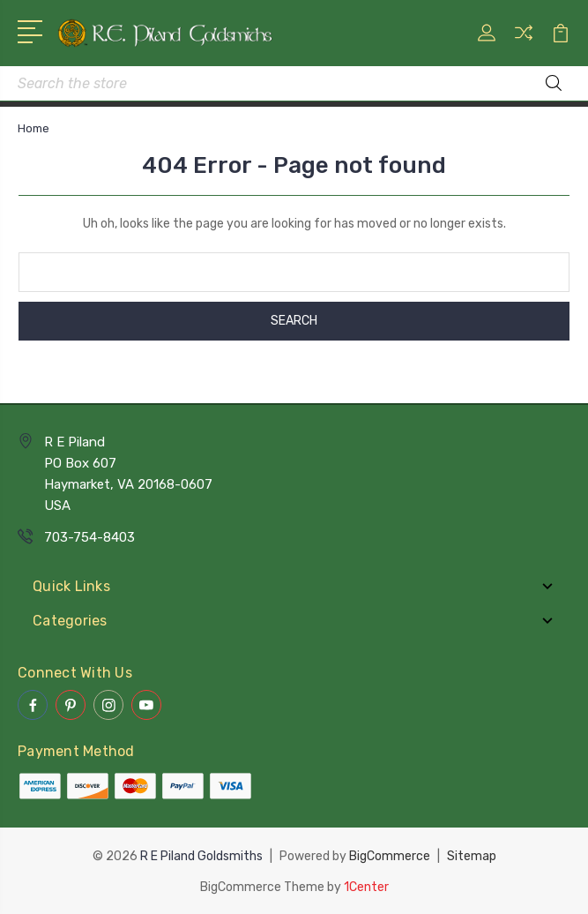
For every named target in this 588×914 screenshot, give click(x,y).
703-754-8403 (89, 537)
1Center (366, 885)
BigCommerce (390, 855)
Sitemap (472, 855)
